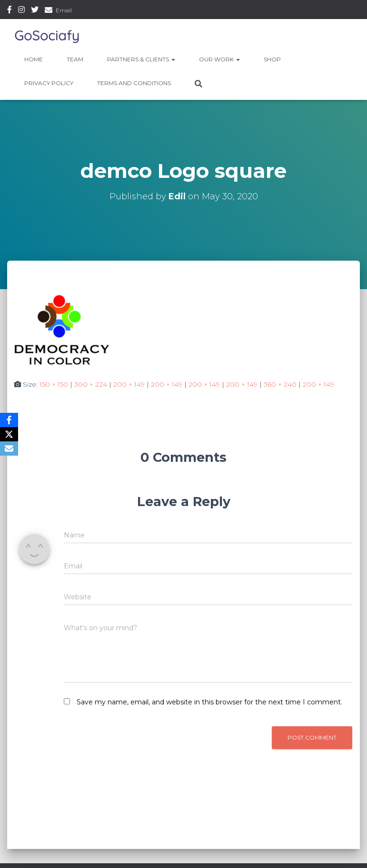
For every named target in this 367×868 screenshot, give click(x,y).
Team (75, 59)
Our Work (219, 59)
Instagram (21, 11)
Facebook (10, 11)
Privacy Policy (49, 83)
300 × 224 (91, 384)
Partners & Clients (141, 59)
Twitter (35, 11)
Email (64, 10)
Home (34, 59)
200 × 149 (129, 384)
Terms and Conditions (134, 83)
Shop (272, 59)
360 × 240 (280, 384)
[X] (9, 434)
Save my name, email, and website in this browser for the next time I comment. (209, 702)
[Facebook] (9, 420)
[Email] (9, 449)
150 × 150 (54, 384)
